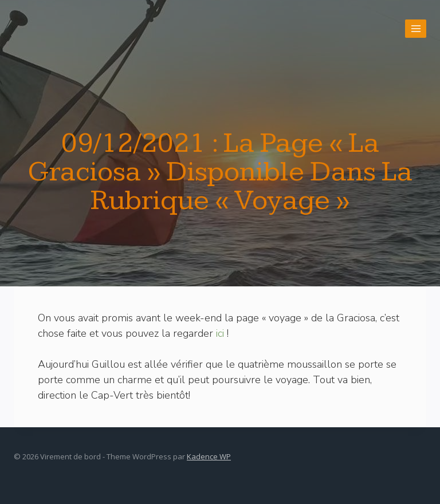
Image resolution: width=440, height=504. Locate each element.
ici (220, 333)
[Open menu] (416, 28)
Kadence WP (209, 456)
